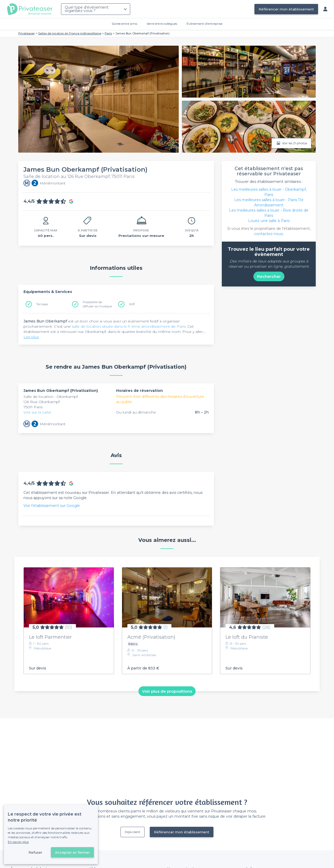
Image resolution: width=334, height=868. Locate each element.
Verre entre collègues (162, 24)
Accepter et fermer (72, 852)
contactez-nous (269, 234)
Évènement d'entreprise (204, 24)
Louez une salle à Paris (269, 221)
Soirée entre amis (124, 24)
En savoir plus (18, 842)
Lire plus (31, 337)
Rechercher (269, 276)
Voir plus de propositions (167, 691)
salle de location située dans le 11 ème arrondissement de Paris (129, 326)
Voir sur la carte (37, 412)
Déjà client (133, 832)
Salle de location (39, 397)
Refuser (35, 852)
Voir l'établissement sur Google (52, 506)
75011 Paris (33, 407)
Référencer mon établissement (286, 9)
